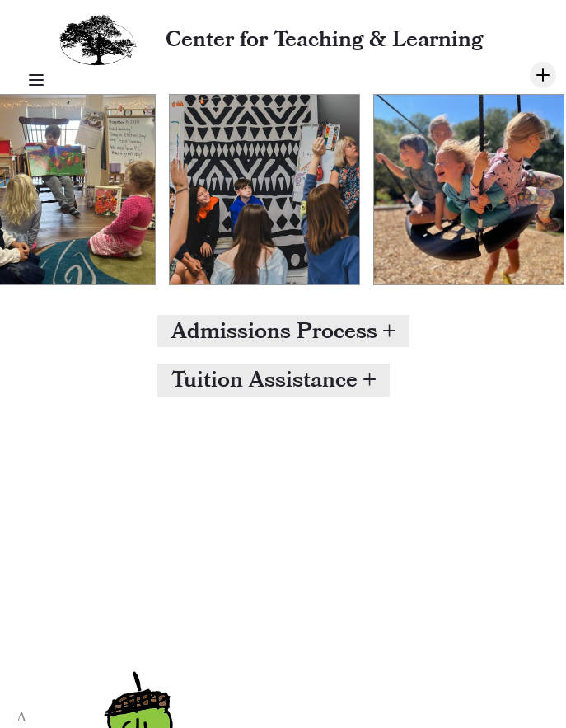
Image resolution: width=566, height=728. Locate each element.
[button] (283, 331)
